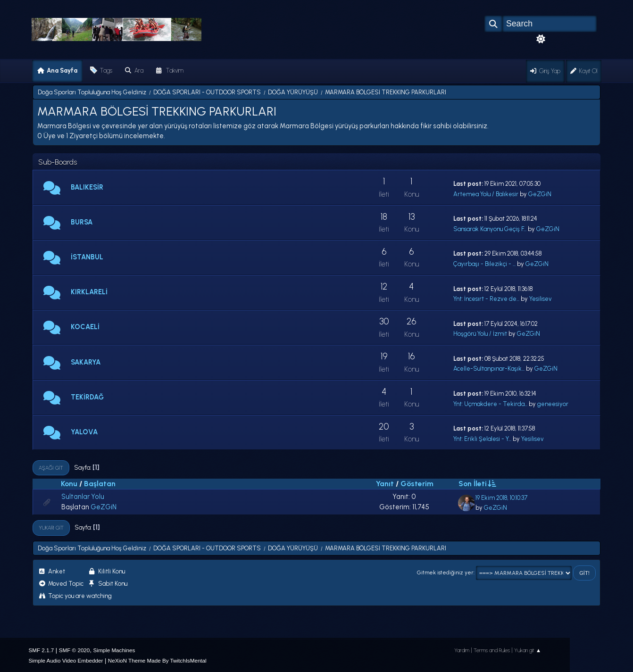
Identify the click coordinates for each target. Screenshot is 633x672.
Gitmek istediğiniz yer (445, 572)
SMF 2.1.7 (41, 650)
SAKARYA (86, 362)
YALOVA (84, 432)
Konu (69, 484)
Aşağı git (51, 468)
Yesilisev (541, 299)
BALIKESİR (87, 187)
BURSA (82, 222)
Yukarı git (51, 528)
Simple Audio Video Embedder (66, 660)
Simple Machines (114, 650)
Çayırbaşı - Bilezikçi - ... (484, 264)
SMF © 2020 (75, 650)
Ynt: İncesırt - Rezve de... (486, 299)
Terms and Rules (492, 650)
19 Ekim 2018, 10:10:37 (501, 498)
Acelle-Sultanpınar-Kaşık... (489, 369)
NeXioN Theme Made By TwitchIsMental (157, 660)
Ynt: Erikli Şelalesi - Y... (482, 439)
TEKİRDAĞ (87, 397)
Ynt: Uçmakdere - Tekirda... (490, 404)
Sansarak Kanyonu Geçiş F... (490, 229)
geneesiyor (553, 404)
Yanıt (385, 484)
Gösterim (417, 484)
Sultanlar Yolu (83, 497)
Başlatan (100, 484)
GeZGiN (540, 194)
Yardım (462, 650)
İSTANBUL (87, 257)
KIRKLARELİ (89, 292)
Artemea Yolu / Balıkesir (486, 194)
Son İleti (477, 483)
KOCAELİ (85, 327)
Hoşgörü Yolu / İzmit (480, 334)
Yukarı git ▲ (528, 650)
